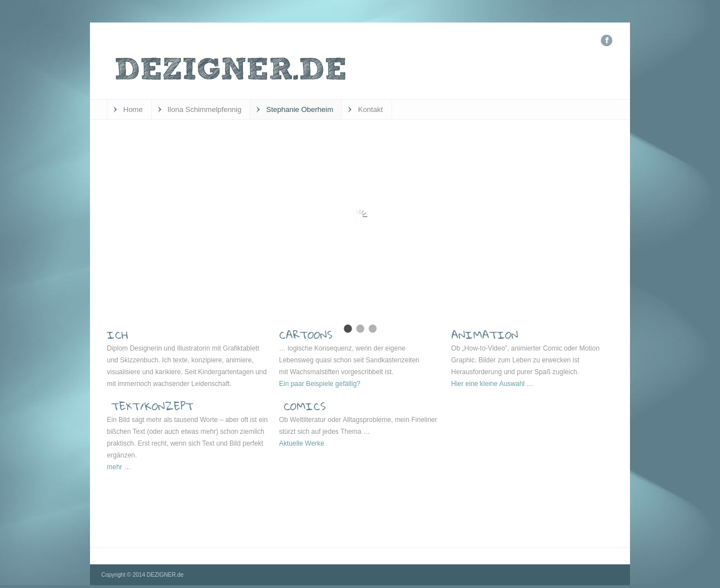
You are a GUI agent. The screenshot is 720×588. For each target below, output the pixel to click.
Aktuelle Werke (301, 443)
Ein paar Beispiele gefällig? (320, 384)
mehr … (119, 467)
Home (133, 109)
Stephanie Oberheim (300, 109)
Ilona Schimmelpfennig (205, 109)
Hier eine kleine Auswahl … (492, 384)
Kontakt (370, 109)
